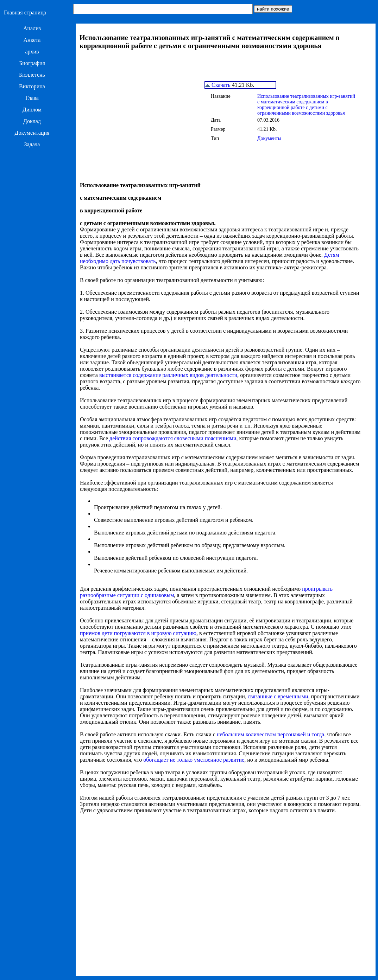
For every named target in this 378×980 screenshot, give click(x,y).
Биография (32, 63)
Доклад (32, 121)
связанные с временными (278, 696)
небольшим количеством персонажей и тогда (270, 734)
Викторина (32, 86)
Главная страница (25, 12)
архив (32, 52)
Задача (32, 144)
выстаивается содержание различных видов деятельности (168, 375)
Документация (32, 133)
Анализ (32, 28)
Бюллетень (32, 75)
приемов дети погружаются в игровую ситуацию (138, 633)
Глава (32, 98)
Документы (269, 138)
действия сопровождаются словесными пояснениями (173, 438)
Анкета (32, 40)
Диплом (32, 110)
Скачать (218, 85)
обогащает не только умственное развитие (194, 760)
